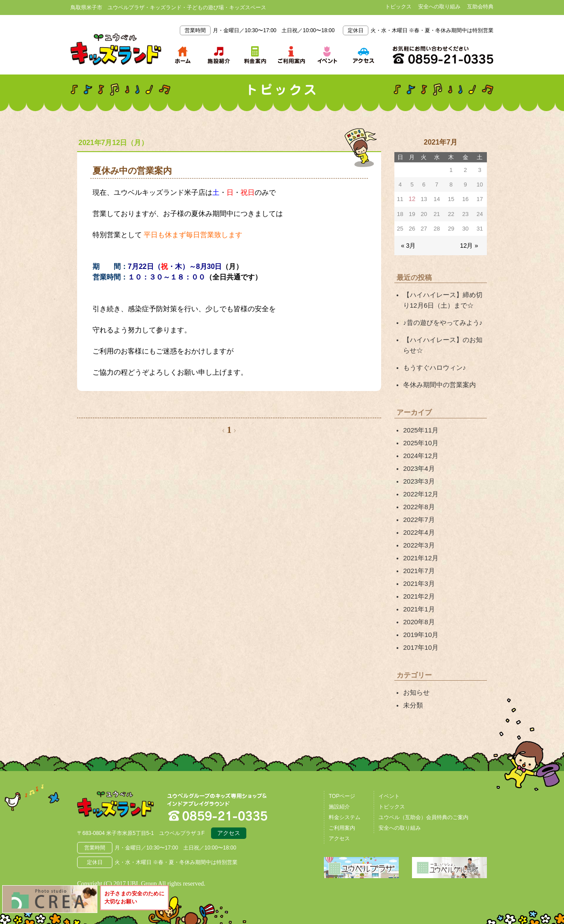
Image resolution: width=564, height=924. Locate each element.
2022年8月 (418, 496)
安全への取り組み (439, 7)
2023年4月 (418, 460)
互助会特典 (480, 7)
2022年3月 (418, 532)
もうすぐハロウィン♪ (432, 363)
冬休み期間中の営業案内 (437, 379)
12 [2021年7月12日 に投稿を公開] (412, 199)
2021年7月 (418, 556)
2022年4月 (418, 520)
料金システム (345, 797)
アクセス (229, 814)
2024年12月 (420, 447)
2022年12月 (420, 484)
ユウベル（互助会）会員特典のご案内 (423, 797)
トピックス (398, 7)
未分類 (412, 686)
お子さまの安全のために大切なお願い (138, 899)
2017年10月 (420, 629)
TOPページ (342, 776)
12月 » (470, 244)
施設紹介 (339, 786)
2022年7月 (418, 508)
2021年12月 (420, 544)
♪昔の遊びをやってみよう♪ (440, 320)
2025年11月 (420, 424)
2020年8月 (418, 605)
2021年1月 (418, 592)
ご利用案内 (342, 808)
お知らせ (416, 673)
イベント (389, 776)
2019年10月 (420, 617)
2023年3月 (418, 472)
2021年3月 (418, 568)
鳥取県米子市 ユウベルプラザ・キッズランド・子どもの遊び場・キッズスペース (116, 49)
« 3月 (408, 244)
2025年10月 (420, 436)
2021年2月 (418, 581)
